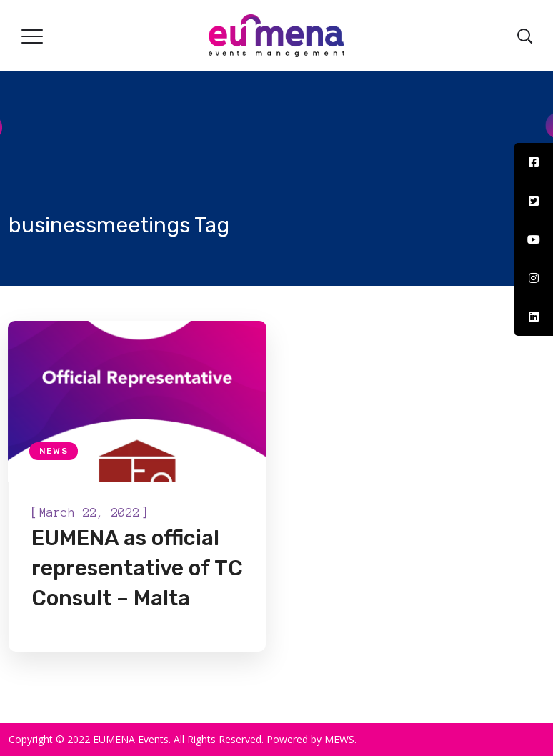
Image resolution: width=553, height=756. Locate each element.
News (54, 451)
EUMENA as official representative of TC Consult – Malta (137, 568)
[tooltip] (534, 162)
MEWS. (340, 739)
